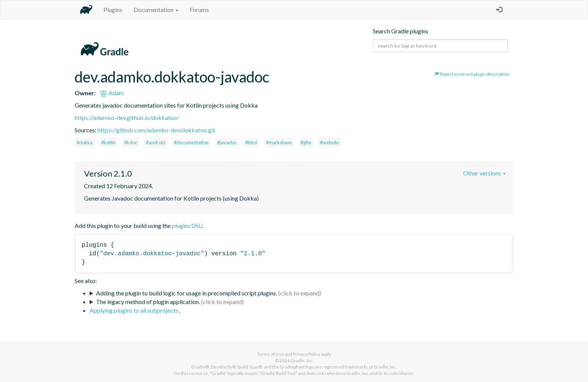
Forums (199, 10)
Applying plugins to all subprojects (134, 310)
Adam (112, 93)
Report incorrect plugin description (472, 74)
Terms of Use (270, 354)
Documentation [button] (156, 10)
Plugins (113, 10)
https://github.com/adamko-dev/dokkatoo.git (156, 130)
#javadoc (227, 142)
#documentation (191, 142)
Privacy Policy (307, 354)
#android (156, 142)
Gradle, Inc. (302, 360)
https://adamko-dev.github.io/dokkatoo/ (127, 118)
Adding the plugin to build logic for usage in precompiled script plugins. (187, 293)
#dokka (85, 142)
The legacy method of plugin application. (148, 302)
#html (251, 142)
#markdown (279, 142)
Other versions (484, 173)
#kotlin (108, 142)
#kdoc (131, 142)
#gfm (306, 142)
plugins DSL (187, 225)
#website (329, 142)
